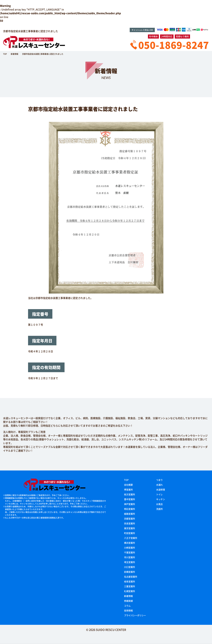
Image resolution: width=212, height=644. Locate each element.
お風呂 (159, 504)
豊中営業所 (130, 499)
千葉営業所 (130, 552)
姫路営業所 (130, 514)
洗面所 (159, 509)
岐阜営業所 (130, 581)
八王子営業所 (131, 538)
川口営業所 (130, 567)
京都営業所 (130, 519)
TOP (126, 480)
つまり (159, 480)
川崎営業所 (130, 548)
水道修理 (161, 490)
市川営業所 (130, 557)
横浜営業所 (130, 543)
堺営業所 (128, 490)
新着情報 (128, 596)
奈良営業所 (130, 523)
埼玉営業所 (130, 562)
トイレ (159, 494)
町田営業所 (130, 533)
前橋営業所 (130, 572)
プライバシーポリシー (135, 615)
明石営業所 (130, 509)
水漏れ (159, 485)
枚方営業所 (130, 494)
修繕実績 (128, 601)
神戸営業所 (130, 504)
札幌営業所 (130, 591)
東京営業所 (130, 528)
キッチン (161, 499)
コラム (127, 606)
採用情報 (128, 610)
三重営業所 (130, 586)
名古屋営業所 (131, 577)
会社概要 (128, 485)
